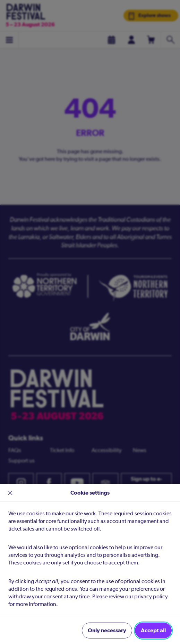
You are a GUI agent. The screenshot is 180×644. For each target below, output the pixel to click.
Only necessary (107, 630)
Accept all (153, 630)
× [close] (10, 493)
